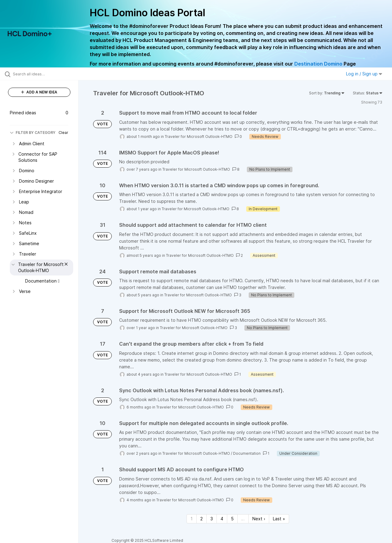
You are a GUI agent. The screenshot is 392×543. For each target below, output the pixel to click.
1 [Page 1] (192, 519)
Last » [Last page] (279, 519)
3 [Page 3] (212, 519)
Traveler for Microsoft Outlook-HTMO (199, 137)
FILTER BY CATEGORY (33, 133)
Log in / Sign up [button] (364, 74)
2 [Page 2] (202, 519)
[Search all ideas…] (47, 74)
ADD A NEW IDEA (39, 92)
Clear (63, 133)
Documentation (247, 453)
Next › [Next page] (259, 519)
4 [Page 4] (222, 519)
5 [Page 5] (232, 519)
